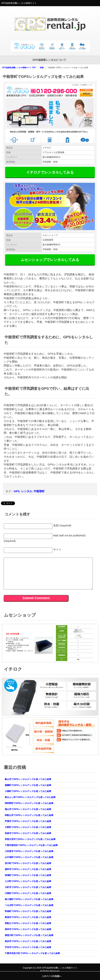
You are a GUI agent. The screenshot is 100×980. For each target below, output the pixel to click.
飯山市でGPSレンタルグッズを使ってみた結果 (28, 779)
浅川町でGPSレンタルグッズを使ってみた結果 (28, 863)
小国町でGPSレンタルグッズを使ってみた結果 (28, 791)
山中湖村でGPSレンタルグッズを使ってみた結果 (29, 857)
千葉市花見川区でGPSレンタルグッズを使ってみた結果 (32, 953)
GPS (17, 491)
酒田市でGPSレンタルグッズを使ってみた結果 (28, 869)
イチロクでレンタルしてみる (50, 172)
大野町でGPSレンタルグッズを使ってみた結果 (28, 827)
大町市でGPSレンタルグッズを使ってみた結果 (28, 887)
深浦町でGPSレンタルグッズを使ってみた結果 (28, 875)
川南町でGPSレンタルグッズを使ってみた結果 (28, 893)
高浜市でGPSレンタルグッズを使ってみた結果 (28, 941)
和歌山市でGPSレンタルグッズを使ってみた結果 (29, 815)
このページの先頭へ (52, 976)
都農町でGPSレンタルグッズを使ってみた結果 (28, 785)
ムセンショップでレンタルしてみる (50, 260)
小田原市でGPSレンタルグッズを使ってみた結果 (29, 851)
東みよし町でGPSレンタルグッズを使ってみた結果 (30, 797)
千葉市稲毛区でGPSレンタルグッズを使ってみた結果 (31, 845)
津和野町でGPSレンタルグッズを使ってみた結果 (29, 803)
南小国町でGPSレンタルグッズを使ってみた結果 (29, 899)
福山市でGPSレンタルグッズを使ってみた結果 (28, 809)
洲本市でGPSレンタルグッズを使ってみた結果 (28, 929)
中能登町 (39, 491)
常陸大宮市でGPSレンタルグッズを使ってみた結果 (30, 839)
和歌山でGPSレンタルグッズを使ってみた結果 (28, 923)
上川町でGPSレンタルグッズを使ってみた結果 (28, 881)
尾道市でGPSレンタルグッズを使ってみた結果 (28, 917)
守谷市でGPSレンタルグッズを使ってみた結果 (28, 947)
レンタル (27, 491)
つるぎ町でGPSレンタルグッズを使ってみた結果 (29, 905)
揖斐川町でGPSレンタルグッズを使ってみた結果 (29, 935)
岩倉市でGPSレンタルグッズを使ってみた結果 (28, 833)
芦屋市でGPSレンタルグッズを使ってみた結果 (28, 821)
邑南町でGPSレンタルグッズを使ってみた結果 (28, 911)
